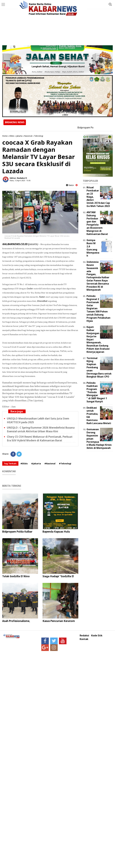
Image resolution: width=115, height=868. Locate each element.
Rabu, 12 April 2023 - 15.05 (20, 180)
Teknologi (39, 136)
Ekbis (12, 136)
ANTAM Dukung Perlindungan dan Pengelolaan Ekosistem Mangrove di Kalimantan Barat (97, 223)
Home (5, 136)
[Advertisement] (57, 23)
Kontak (84, 639)
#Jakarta (36, 463)
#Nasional (50, 463)
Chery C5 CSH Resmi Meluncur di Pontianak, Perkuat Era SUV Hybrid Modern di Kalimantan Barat (40, 439)
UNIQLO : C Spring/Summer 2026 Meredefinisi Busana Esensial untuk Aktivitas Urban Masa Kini (41, 429)
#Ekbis (24, 463)
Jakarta (19, 136)
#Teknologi (65, 463)
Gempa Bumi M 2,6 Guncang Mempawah (93, 248)
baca (70, 185)
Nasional (28, 136)
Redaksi (84, 636)
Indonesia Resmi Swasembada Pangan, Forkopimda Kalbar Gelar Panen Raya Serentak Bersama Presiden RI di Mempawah (98, 276)
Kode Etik (97, 636)
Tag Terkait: (10, 463)
